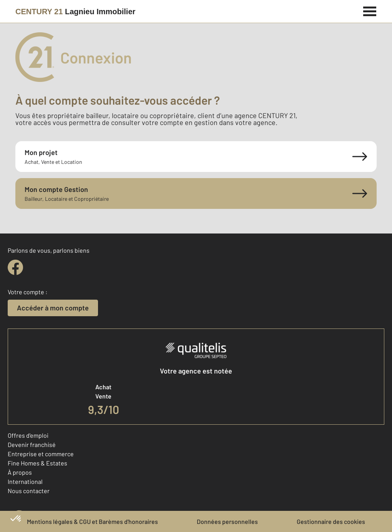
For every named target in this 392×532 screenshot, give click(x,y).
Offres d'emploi (28, 435)
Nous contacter (29, 491)
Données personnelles (227, 521)
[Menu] (370, 10)
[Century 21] (75, 12)
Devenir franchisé (32, 444)
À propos (20, 472)
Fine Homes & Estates (37, 463)
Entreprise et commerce (41, 454)
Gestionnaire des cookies (331, 521)
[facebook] (15, 267)
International (25, 481)
